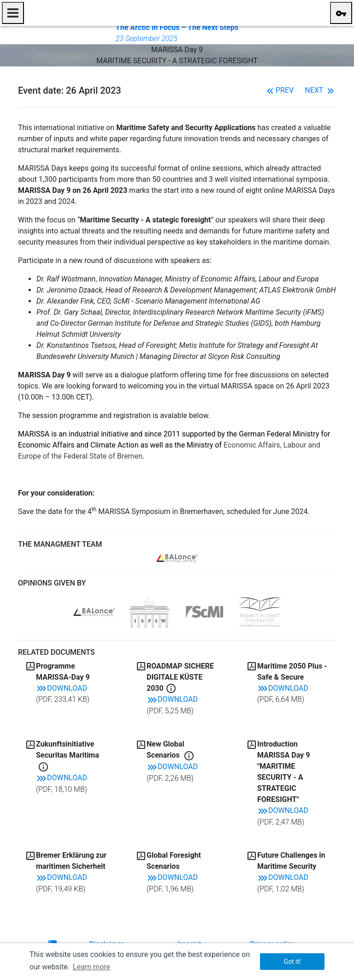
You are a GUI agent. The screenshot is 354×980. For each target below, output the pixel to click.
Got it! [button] (292, 962)
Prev (279, 90)
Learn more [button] (91, 967)
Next (320, 90)
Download (62, 688)
